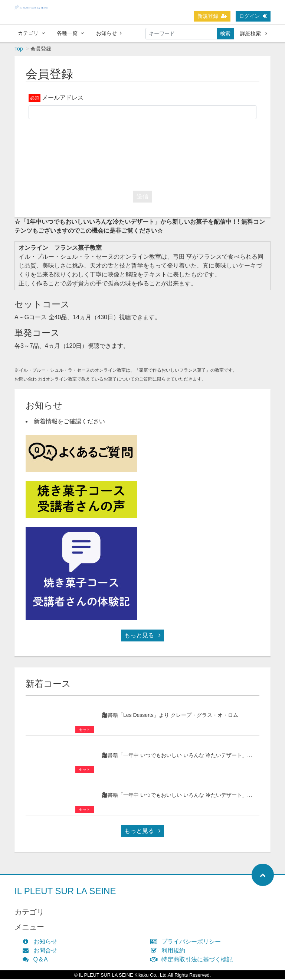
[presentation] (142, 154)
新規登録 (212, 16)
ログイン (253, 16)
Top (19, 49)
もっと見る (142, 636)
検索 (225, 33)
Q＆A (37, 960)
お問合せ (41, 951)
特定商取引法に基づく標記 (193, 960)
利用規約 (169, 951)
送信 (142, 197)
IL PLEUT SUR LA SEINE (65, 892)
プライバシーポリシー (187, 942)
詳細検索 (254, 33)
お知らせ (109, 33)
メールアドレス (63, 98)
